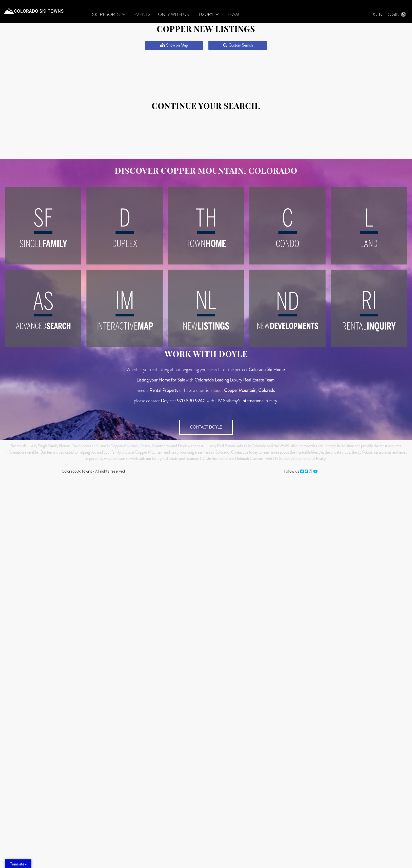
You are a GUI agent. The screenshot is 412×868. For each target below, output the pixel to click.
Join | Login (386, 15)
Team (233, 15)
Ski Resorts (109, 15)
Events (142, 15)
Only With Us (173, 15)
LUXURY (208, 15)
